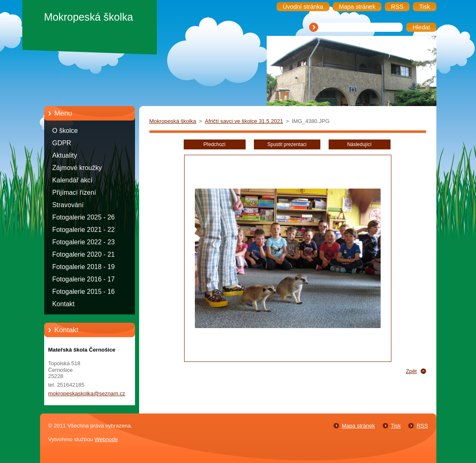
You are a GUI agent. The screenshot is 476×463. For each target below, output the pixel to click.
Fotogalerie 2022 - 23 (84, 242)
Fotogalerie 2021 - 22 (84, 230)
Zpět (411, 371)
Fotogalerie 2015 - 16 (84, 292)
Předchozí (215, 144)
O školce (65, 131)
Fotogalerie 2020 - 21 (84, 254)
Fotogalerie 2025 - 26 (84, 217)
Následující (359, 144)
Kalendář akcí (72, 180)
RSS (422, 426)
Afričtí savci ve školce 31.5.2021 (244, 121)
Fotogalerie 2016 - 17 (84, 279)
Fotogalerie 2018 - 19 (84, 267)
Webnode (106, 439)
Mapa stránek (358, 426)
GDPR (62, 143)
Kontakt (64, 304)
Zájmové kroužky (77, 168)
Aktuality (65, 155)
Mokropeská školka (173, 121)
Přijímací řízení (74, 193)
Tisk (396, 426)
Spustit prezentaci (287, 144)
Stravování (68, 205)
